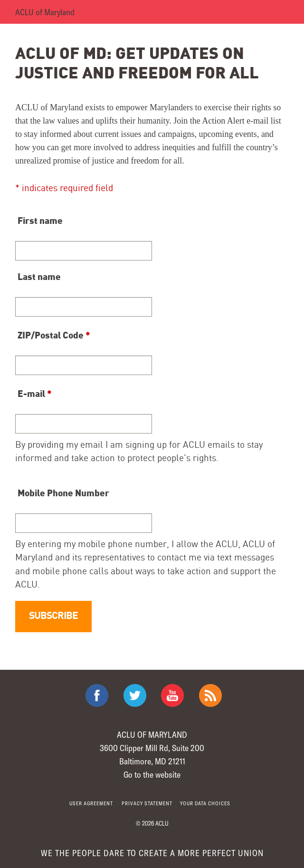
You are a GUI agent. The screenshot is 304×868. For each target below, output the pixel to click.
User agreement (91, 803)
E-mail (35, 393)
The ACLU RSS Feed (210, 695)
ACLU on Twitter (135, 695)
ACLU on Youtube (172, 695)
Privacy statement (147, 803)
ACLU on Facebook (97, 695)
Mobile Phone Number (63, 492)
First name (40, 220)
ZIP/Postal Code (54, 335)
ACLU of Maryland (45, 12)
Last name (39, 276)
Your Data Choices (205, 803)
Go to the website (152, 774)
